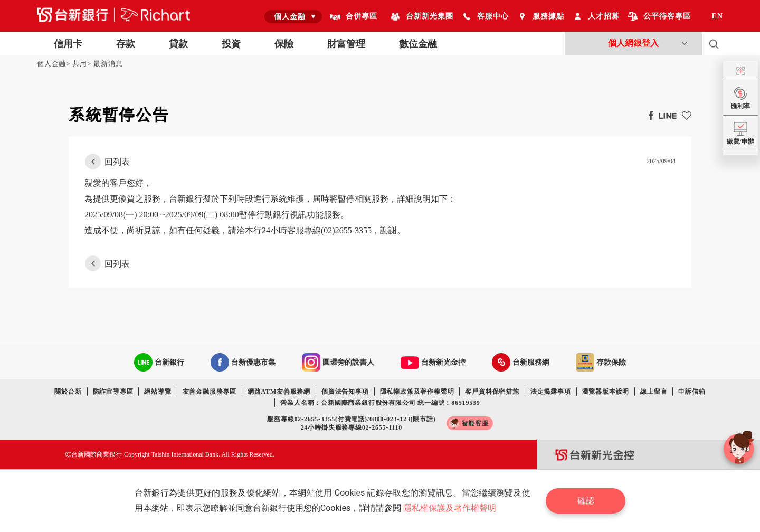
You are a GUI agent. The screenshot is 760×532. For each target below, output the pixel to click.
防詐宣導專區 (113, 392)
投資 (231, 44)
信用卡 (68, 44)
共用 (80, 64)
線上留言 (654, 392)
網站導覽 (158, 392)
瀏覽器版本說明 (606, 392)
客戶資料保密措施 (492, 392)
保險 (284, 44)
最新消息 (108, 64)
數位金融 (418, 44)
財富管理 (346, 44)
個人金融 (51, 64)
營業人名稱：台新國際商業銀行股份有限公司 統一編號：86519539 (380, 403)
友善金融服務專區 (210, 392)
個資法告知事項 (345, 392)
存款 (126, 44)
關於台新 (68, 392)
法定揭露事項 (551, 392)
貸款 (178, 44)
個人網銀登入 (633, 43)
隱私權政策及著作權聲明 (417, 392)
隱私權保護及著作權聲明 (450, 508)
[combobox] (293, 16)
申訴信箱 (692, 392)
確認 (586, 501)
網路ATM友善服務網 (279, 392)
